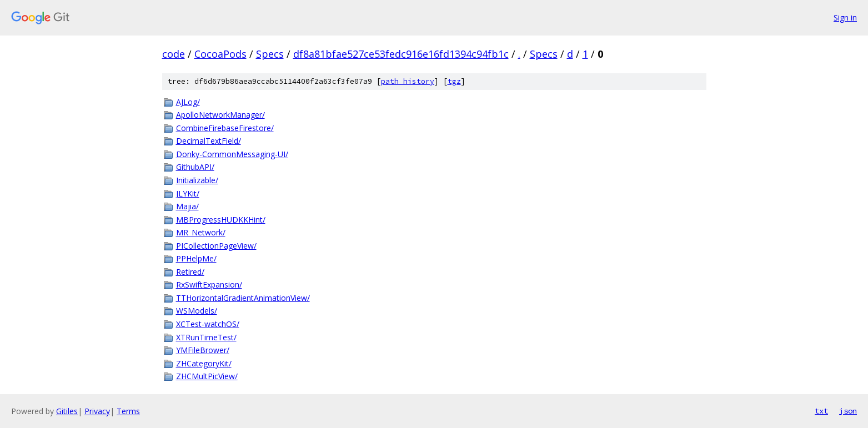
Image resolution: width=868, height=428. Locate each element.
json (848, 411)
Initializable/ (197, 180)
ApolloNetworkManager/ (220, 115)
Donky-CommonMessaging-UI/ (232, 154)
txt (821, 411)
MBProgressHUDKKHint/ (221, 220)
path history (408, 81)
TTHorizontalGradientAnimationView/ (243, 298)
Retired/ (190, 272)
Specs (270, 54)
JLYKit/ (188, 193)
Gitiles (67, 411)
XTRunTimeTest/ (206, 337)
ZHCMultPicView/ (207, 376)
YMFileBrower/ (203, 350)
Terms (128, 411)
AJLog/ (188, 102)
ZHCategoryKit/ (204, 363)
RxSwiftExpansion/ (209, 285)
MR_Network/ (201, 232)
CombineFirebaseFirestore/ (225, 128)
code (174, 54)
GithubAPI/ (195, 167)
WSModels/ (197, 311)
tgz (454, 81)
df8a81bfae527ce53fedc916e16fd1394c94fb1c (401, 54)
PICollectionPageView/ (216, 246)
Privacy (97, 411)
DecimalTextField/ (209, 141)
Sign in (845, 17)
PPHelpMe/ (196, 258)
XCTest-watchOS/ (208, 324)
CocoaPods (220, 54)
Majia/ (187, 206)
